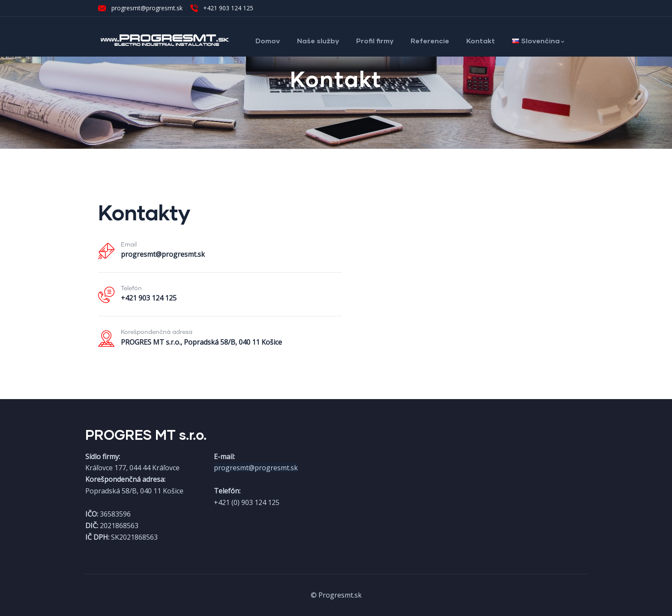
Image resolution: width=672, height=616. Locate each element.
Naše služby (318, 41)
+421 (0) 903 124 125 (247, 502)
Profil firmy (375, 41)
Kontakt (481, 41)
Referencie (430, 41)
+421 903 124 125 (149, 298)
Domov (268, 41)
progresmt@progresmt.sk (163, 254)
